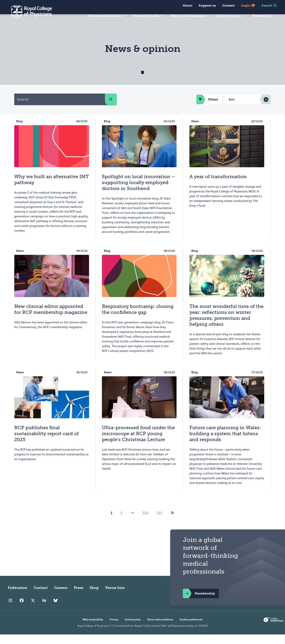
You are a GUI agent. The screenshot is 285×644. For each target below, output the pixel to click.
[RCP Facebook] (22, 610)
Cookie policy (133, 629)
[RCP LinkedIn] (44, 610)
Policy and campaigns (190, 16)
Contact (228, 5)
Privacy (114, 629)
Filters (207, 109)
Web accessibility (93, 629)
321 (160, 523)
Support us (207, 5)
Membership (265, 16)
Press (79, 597)
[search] (111, 109)
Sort (232, 109)
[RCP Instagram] (10, 610)
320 (145, 523)
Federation (18, 597)
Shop (94, 597)
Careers (61, 597)
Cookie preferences (191, 629)
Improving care (231, 16)
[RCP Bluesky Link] (56, 610)
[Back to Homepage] (29, 12)
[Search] (60, 109)
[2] (172, 523)
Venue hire (115, 597)
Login (248, 5)
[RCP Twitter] (33, 610)
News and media (149, 16)
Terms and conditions (160, 629)
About (188, 5)
